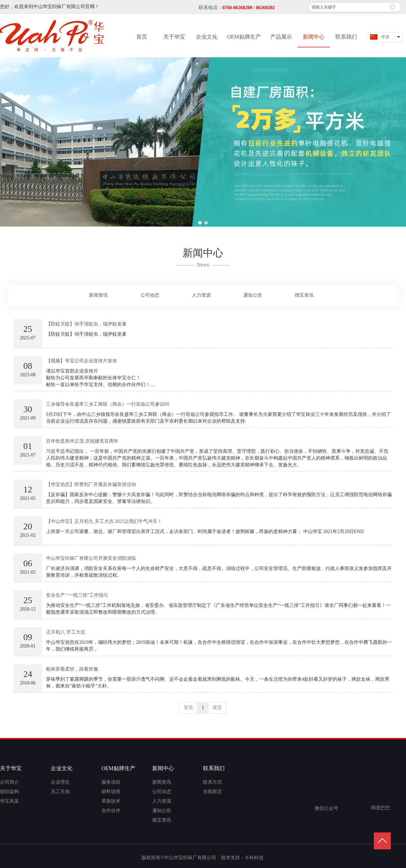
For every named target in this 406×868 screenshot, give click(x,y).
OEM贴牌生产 (118, 768)
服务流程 (111, 782)
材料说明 (111, 792)
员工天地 (60, 792)
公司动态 (162, 792)
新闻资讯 (162, 782)
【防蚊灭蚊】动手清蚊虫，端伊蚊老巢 (86, 324)
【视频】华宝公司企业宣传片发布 (82, 361)
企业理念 (60, 782)
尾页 (217, 708)
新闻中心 (163, 768)
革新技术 (111, 801)
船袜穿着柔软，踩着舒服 (72, 669)
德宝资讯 (162, 820)
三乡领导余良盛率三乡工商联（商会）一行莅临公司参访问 (108, 404)
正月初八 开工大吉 (66, 632)
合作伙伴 (111, 811)
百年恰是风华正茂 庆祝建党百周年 (82, 441)
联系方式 (212, 782)
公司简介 (9, 782)
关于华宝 (11, 768)
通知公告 (162, 811)
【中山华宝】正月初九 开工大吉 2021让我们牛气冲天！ (104, 521)
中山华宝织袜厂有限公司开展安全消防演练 (91, 558)
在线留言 (212, 792)
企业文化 (62, 768)
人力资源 (162, 801)
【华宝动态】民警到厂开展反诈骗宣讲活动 (91, 484)
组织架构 (9, 792)
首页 (188, 708)
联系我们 (214, 768)
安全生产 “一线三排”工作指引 (77, 595)
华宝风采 (9, 801)
